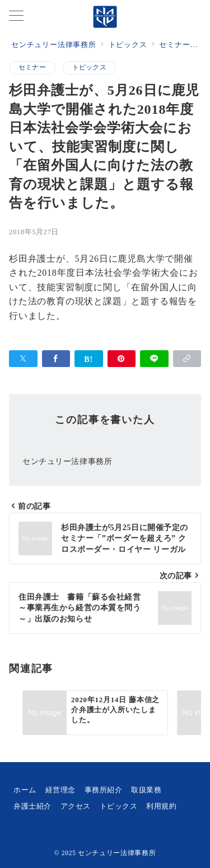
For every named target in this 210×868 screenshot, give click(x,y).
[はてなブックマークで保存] (89, 359)
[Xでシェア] (23, 359)
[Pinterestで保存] (122, 359)
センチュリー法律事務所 (117, 853)
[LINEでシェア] (154, 359)
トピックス (89, 68)
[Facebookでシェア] (56, 359)
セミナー (32, 68)
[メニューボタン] (16, 17)
